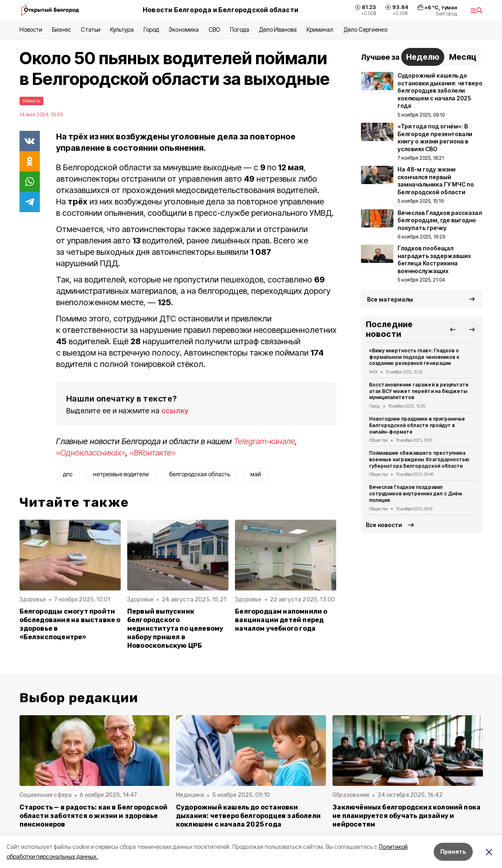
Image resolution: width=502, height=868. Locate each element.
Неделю (423, 57)
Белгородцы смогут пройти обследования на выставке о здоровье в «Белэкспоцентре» (70, 624)
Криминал (320, 29)
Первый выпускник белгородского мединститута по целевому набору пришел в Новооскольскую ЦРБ (175, 628)
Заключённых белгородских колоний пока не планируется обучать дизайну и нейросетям (406, 816)
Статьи (91, 29)
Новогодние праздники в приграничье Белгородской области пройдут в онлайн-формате (417, 425)
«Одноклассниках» (91, 453)
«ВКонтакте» (153, 453)
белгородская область (200, 474)
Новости (31, 29)
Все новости (384, 525)
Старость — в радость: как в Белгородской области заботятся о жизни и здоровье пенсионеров (94, 816)
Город (151, 29)
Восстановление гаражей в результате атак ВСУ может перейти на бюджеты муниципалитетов (419, 391)
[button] (452, 329)
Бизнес (62, 29)
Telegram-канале (264, 441)
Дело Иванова (278, 29)
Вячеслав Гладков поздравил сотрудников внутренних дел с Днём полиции (415, 494)
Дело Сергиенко (365, 29)
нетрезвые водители (121, 474)
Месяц (463, 57)
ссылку (175, 411)
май (256, 474)
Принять (453, 852)
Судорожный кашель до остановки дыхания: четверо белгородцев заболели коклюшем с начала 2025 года (248, 816)
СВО (214, 29)
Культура (122, 29)
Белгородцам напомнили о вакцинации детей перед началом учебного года (281, 620)
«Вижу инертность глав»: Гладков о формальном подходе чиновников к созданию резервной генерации (414, 357)
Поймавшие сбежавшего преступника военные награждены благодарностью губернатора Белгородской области (419, 459)
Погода (240, 29)
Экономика (184, 29)
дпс (68, 474)
